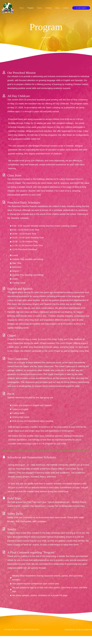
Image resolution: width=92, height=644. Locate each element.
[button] (81, 8)
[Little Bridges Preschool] (8, 8)
